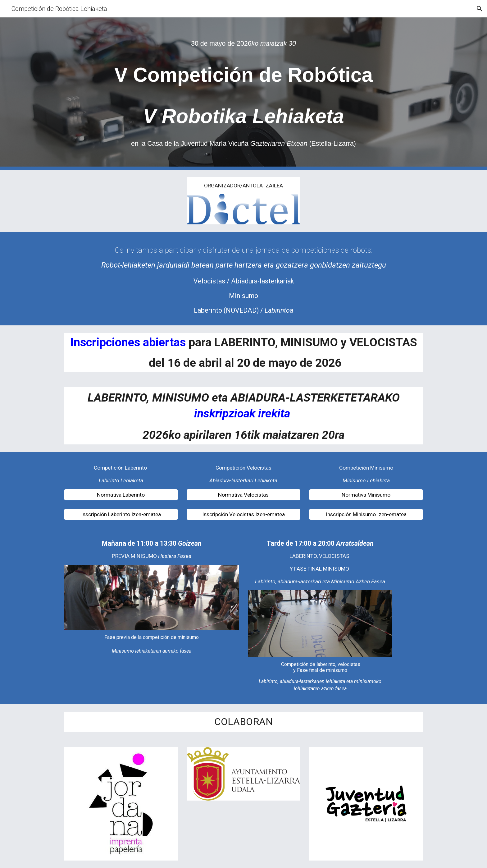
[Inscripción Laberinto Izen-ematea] (121, 514)
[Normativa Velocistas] (243, 495)
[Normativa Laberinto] (121, 495)
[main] (243, 44)
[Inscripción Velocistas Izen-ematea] (243, 514)
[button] (480, 9)
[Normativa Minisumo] (366, 495)
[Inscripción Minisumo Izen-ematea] (366, 514)
